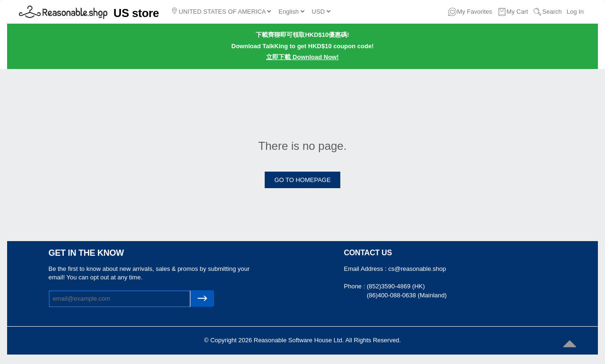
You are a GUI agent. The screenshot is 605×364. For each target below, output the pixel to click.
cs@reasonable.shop (417, 269)
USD (321, 12)
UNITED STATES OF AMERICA (221, 11)
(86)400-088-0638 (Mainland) (407, 295)
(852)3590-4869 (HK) (396, 286)
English (291, 12)
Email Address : (366, 269)
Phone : (355, 286)
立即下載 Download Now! (302, 57)
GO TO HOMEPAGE (302, 180)
